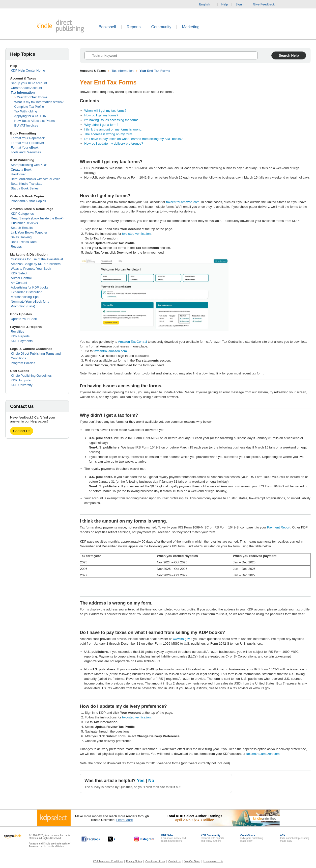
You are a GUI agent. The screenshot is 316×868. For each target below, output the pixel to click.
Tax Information (23, 92)
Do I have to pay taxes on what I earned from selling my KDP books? (133, 139)
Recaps (16, 247)
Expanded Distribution (27, 292)
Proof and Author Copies (29, 201)
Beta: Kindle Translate (27, 184)
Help (225, 4)
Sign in (240, 4)
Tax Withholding (26, 111)
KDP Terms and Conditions (108, 861)
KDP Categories (22, 214)
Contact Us (22, 431)
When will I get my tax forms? (105, 111)
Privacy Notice (134, 861)
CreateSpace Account (27, 88)
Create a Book (21, 170)
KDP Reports (20, 336)
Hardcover (18, 174)
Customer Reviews (24, 223)
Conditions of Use (155, 861)
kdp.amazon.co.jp (213, 861)
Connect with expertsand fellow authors (212, 838)
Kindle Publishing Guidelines (31, 376)
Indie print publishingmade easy (252, 838)
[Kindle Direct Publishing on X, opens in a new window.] (117, 839)
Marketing (191, 27)
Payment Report (279, 527)
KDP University (22, 385)
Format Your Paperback (28, 138)
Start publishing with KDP (29, 165)
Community (161, 27)
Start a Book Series (25, 188)
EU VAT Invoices (26, 125)
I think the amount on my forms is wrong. (113, 129)
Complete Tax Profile (29, 107)
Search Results (22, 228)
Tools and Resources (26, 152)
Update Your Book (24, 319)
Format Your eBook (25, 147)
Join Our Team (192, 861)
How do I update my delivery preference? (114, 144)
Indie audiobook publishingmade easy (295, 838)
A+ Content (19, 283)
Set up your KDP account (29, 83)
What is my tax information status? (39, 102)
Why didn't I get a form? (101, 125)
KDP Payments (22, 341)
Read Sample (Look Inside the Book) (37, 218)
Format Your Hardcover (28, 143)
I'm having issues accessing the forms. (112, 120)
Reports (134, 27)
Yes (141, 781)
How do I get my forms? (101, 115)
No (151, 781)
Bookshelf (107, 27)
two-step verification (136, 234)
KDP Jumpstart (22, 380)
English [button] (206, 4)
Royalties (17, 331)
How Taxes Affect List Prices (35, 121)
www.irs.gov (181, 639)
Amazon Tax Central (132, 342)
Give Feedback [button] (266, 4)
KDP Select (19, 273)
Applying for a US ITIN (30, 116)
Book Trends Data (24, 242)
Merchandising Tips (25, 297)
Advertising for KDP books (30, 287)
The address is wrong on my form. (109, 134)
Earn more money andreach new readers (174, 838)
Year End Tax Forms (32, 97)
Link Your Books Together (29, 232)
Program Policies (23, 363)
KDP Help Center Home (28, 70)
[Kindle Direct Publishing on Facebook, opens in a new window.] (91, 839)
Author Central (21, 278)
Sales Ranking (21, 237)
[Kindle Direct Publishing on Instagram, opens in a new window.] (144, 839)
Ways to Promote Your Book (31, 269)
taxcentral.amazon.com (183, 202)
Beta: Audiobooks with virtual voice (36, 179)
